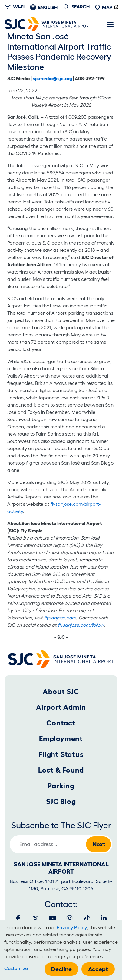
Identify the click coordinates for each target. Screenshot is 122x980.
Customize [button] (16, 968)
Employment (61, 739)
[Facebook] (18, 918)
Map (104, 7)
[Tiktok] (87, 918)
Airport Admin (61, 707)
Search (81, 7)
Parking (61, 786)
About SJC (61, 691)
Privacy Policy (72, 927)
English (48, 7)
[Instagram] (70, 918)
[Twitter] (35, 918)
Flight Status (61, 754)
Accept (98, 969)
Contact (61, 723)
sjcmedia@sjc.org (52, 78)
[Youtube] (52, 918)
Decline (61, 969)
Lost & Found (61, 770)
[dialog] (61, 950)
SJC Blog (61, 802)
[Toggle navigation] (110, 24)
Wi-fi (15, 7)
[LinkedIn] (104, 918)
